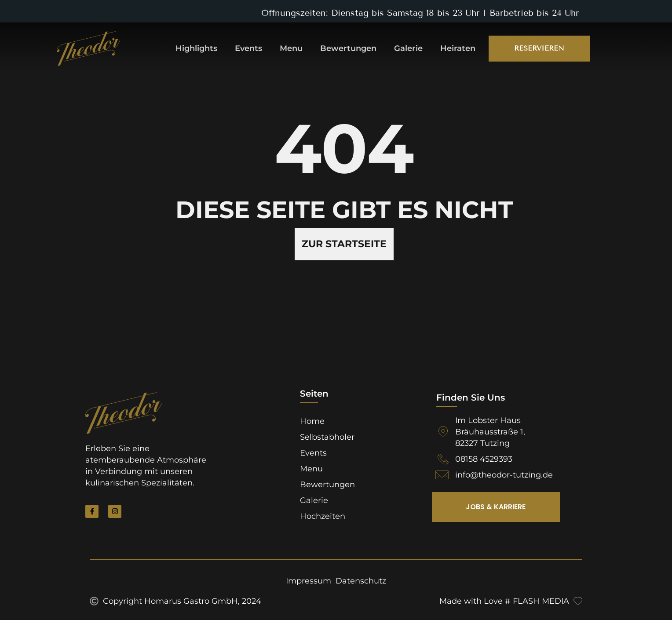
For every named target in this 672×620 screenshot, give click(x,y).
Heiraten (458, 48)
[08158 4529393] (443, 459)
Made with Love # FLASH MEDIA (504, 601)
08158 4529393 (484, 459)
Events (248, 48)
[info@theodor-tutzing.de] (442, 475)
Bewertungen (348, 48)
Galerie (408, 48)
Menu (291, 48)
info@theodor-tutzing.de (504, 475)
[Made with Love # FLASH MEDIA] (578, 601)
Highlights (196, 48)
